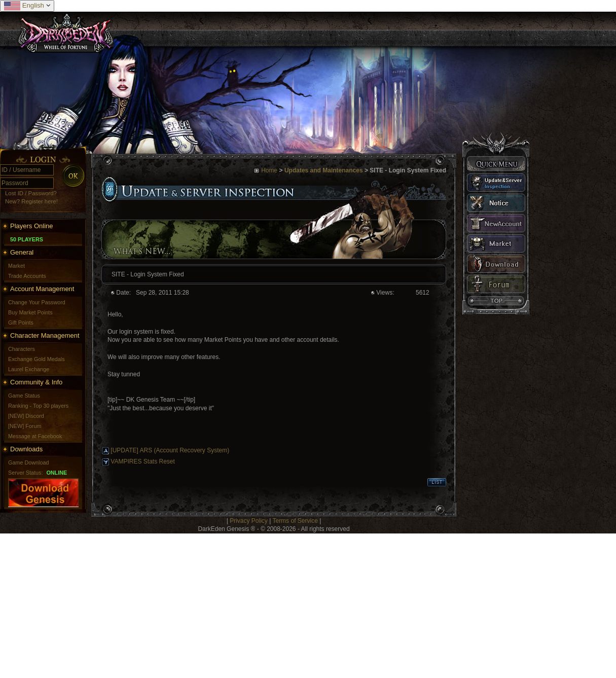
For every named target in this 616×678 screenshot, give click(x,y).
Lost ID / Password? (31, 193)
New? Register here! (31, 201)
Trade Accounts (27, 276)
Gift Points (21, 323)
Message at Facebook (35, 436)
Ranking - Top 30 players (38, 406)
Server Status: (25, 473)
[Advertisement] (195, 604)
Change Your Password (37, 302)
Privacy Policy (249, 521)
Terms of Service (295, 521)
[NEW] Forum (25, 426)
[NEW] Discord (26, 416)
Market (16, 266)
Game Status (24, 396)
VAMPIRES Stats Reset (143, 461)
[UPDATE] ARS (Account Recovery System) (170, 450)
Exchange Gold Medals (37, 359)
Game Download (28, 462)
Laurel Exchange (29, 369)
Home (269, 170)
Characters (22, 349)
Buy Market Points (30, 312)
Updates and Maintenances (324, 170)
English (27, 6)
